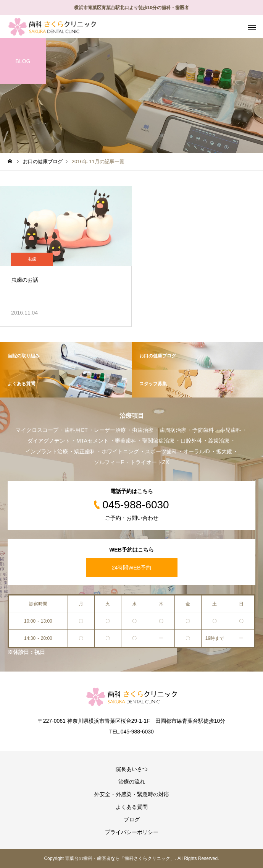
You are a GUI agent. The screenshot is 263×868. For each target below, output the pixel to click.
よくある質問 (132, 807)
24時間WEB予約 (131, 568)
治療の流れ (132, 782)
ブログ (132, 819)
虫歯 (32, 259)
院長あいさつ (132, 769)
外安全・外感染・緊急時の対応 (132, 794)
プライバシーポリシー (132, 832)
